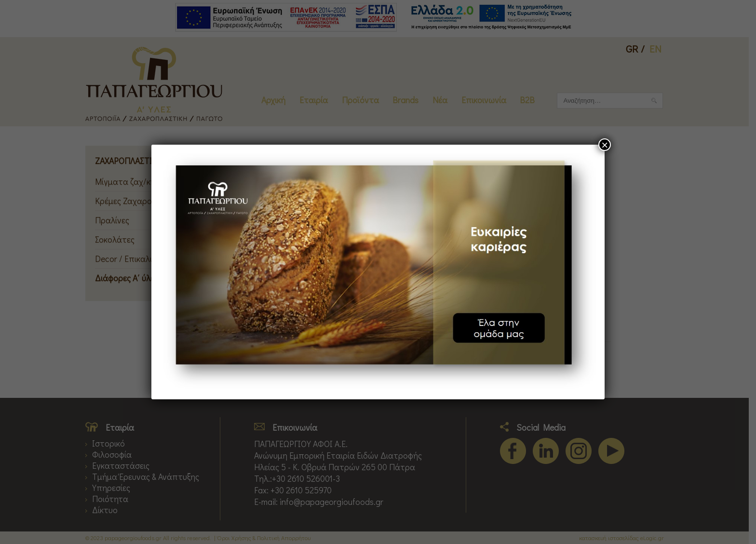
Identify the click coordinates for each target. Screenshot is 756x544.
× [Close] (605, 145)
